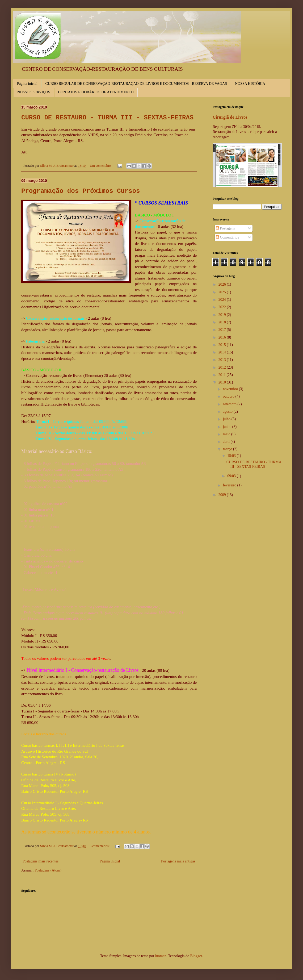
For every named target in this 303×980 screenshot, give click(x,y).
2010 (223, 382)
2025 (223, 292)
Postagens (225, 228)
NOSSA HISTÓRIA (250, 84)
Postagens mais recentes (41, 861)
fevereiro (230, 485)
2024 (223, 300)
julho (227, 419)
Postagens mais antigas (178, 861)
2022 (223, 307)
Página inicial (27, 84)
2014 (223, 352)
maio (227, 434)
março (228, 449)
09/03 (232, 476)
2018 (223, 322)
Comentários (227, 237)
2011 (223, 375)
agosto (228, 412)
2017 (223, 330)
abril (227, 442)
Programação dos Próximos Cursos (81, 191)
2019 (223, 315)
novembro (231, 389)
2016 (223, 337)
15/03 (232, 456)
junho (227, 427)
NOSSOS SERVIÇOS (34, 92)
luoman (161, 956)
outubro (229, 396)
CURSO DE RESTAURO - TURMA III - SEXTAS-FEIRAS (107, 118)
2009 (223, 495)
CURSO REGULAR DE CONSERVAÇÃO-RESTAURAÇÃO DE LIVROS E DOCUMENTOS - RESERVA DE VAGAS (136, 84)
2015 (223, 345)
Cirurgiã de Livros (230, 117)
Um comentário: (101, 166)
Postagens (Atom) (48, 870)
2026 (223, 284)
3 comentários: (100, 846)
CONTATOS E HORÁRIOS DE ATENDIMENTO (96, 92)
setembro (230, 404)
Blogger (196, 956)
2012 (223, 367)
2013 (223, 360)
